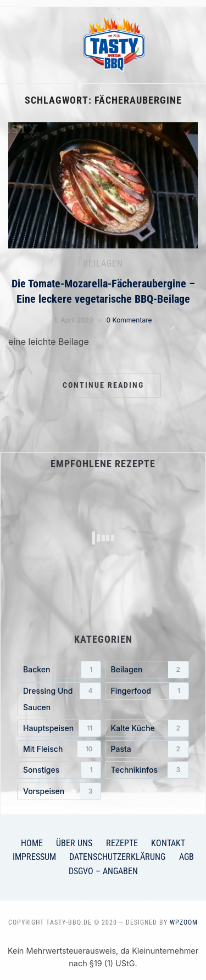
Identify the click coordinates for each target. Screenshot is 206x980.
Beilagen (103, 264)
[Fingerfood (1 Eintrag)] (147, 691)
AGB (186, 857)
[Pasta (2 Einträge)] (147, 749)
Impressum (34, 857)
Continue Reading (103, 385)
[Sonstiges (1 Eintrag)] (59, 770)
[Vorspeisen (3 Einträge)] (59, 791)
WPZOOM (184, 922)
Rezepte (122, 843)
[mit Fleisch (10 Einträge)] (59, 749)
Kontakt (168, 843)
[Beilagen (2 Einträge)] (147, 670)
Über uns (74, 843)
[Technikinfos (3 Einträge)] (147, 770)
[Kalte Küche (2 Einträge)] (147, 728)
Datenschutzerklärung (117, 857)
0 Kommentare (129, 320)
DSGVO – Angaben (103, 871)
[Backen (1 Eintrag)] (59, 670)
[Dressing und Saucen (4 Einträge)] (59, 699)
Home (32, 843)
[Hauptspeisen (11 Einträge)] (59, 728)
